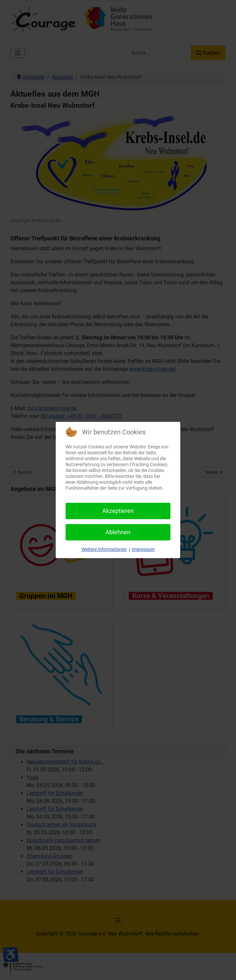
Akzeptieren (118, 511)
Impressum (143, 549)
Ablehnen (118, 532)
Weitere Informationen (104, 549)
